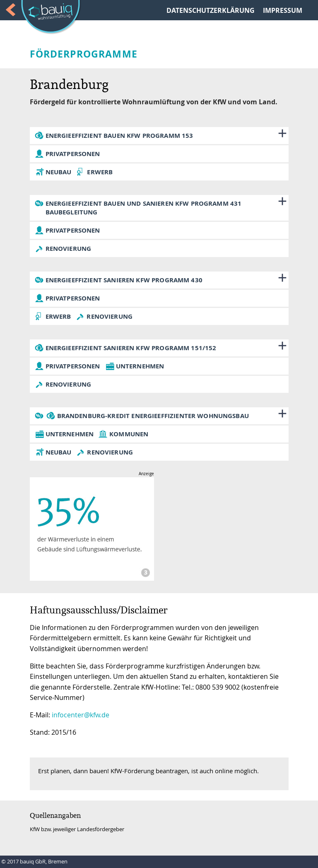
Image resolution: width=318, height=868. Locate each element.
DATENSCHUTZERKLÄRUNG (211, 10)
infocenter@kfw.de (81, 715)
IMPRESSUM (283, 10)
